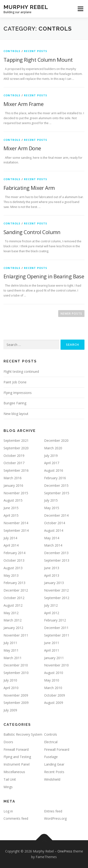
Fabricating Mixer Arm (29, 188)
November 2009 (16, 695)
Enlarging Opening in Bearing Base (44, 276)
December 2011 (56, 628)
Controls (12, 51)
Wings (8, 787)
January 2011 (54, 658)
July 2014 (10, 538)
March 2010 (53, 688)
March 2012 (13, 620)
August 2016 (54, 470)
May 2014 (52, 538)
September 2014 (16, 530)
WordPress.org (55, 818)
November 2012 (56, 590)
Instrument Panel (17, 764)
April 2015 (11, 515)
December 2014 (56, 515)
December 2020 (56, 440)
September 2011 (57, 635)
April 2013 (52, 575)
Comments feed (16, 818)
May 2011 (11, 650)
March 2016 (13, 478)
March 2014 (53, 545)
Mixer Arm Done (22, 148)
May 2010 (52, 680)
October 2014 (55, 523)
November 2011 (16, 635)
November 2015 (16, 493)
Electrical (51, 742)
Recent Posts (36, 51)
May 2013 (11, 575)
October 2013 (14, 560)
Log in (8, 811)
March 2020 (53, 448)
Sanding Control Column (32, 232)
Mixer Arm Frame (23, 104)
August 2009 (54, 703)
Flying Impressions (18, 393)
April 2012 (52, 613)
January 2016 (13, 485)
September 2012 (57, 598)
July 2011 (10, 643)
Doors (8, 742)
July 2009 (10, 710)
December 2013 (56, 553)
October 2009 (55, 695)
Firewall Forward (16, 749)
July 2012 (51, 605)
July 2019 (51, 456)
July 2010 (10, 680)
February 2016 (55, 478)
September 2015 (57, 493)
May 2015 (52, 508)
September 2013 (57, 560)
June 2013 (52, 568)
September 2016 (16, 470)
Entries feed (53, 811)
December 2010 (16, 665)
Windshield (52, 779)
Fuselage (51, 757)
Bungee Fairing (15, 403)
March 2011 (13, 658)
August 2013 (13, 568)
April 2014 (11, 545)
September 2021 (16, 440)
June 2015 (11, 508)
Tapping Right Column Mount (38, 60)
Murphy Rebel (26, 7)
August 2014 (54, 530)
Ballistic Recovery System (23, 734)
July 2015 (51, 500)
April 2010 (11, 688)
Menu (80, 9)
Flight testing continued (21, 371)
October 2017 (14, 463)
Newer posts (71, 314)
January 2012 (13, 628)
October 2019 (14, 456)
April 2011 (52, 650)
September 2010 (16, 673)
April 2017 (52, 463)
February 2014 (14, 553)
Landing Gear (54, 764)
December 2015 (56, 485)
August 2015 (13, 500)
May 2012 (11, 613)
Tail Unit (10, 779)
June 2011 (52, 643)
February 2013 (14, 583)
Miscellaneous (14, 772)
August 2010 (54, 673)
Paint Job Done (15, 382)
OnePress (65, 851)
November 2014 (16, 523)
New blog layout (16, 414)
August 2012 (13, 605)
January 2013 (54, 583)
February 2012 (55, 620)
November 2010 (56, 665)
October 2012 (14, 598)
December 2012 (16, 590)
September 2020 (16, 448)
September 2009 (16, 703)
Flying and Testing (17, 757)
